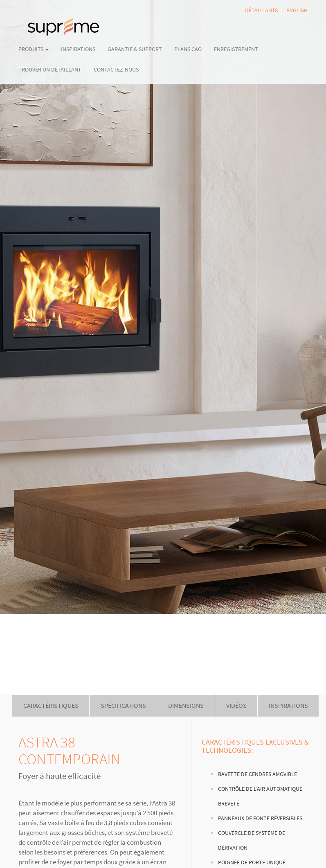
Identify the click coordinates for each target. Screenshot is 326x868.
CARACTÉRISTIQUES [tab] (51, 705)
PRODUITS (34, 49)
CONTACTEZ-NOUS (116, 69)
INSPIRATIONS (78, 49)
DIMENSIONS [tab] (186, 705)
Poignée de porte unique (252, 862)
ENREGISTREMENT (236, 49)
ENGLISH (297, 10)
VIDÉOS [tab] (236, 705)
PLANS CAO (188, 49)
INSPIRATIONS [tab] (288, 705)
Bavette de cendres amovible (257, 774)
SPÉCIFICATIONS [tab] (123, 705)
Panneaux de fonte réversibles (260, 818)
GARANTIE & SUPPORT (135, 49)
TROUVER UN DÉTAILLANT (50, 69)
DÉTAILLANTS (261, 10)
